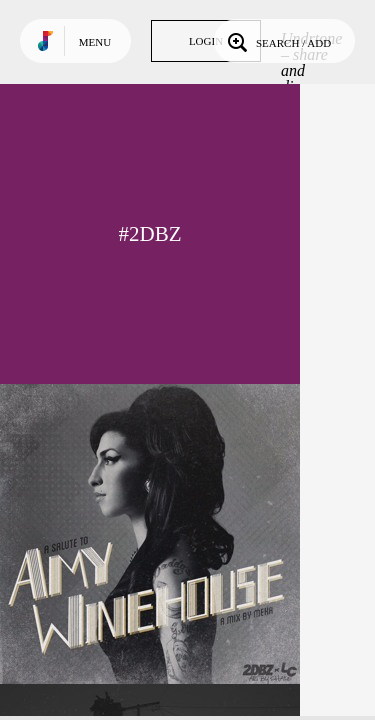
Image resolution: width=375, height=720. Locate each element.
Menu (95, 42)
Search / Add (277, 41)
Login (206, 41)
